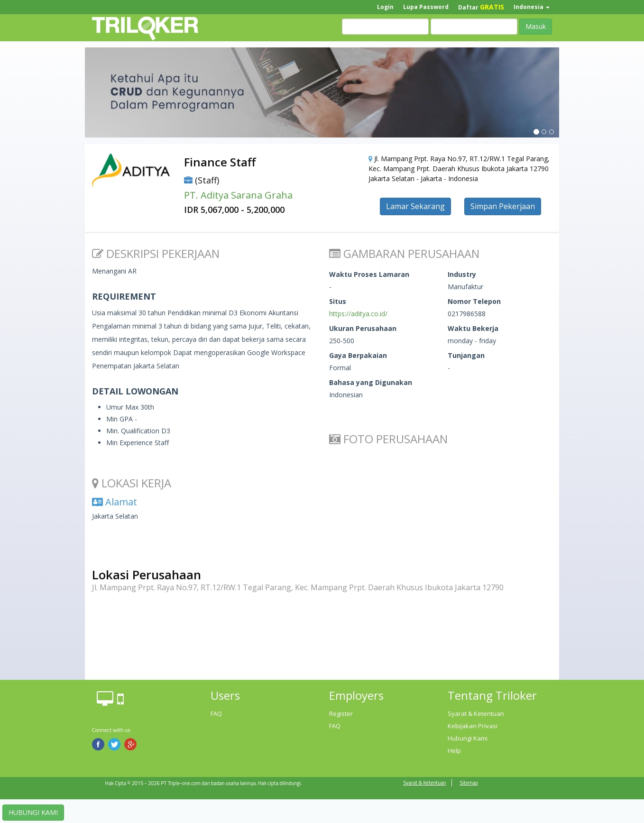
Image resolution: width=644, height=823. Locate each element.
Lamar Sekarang (415, 206)
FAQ (216, 713)
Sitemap (469, 783)
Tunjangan (466, 355)
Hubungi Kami (468, 738)
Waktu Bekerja (473, 328)
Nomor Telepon (474, 301)
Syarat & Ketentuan (476, 713)
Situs (338, 301)
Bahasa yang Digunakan (371, 382)
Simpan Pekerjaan (503, 206)
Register (341, 713)
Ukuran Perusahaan (363, 328)
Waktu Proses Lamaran (369, 274)
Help (454, 750)
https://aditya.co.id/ (358, 314)
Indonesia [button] (532, 7)
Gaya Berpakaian (358, 355)
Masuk (536, 26)
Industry (462, 274)
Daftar (481, 7)
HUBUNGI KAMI (33, 812)
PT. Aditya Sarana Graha (238, 195)
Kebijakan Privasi (473, 726)
